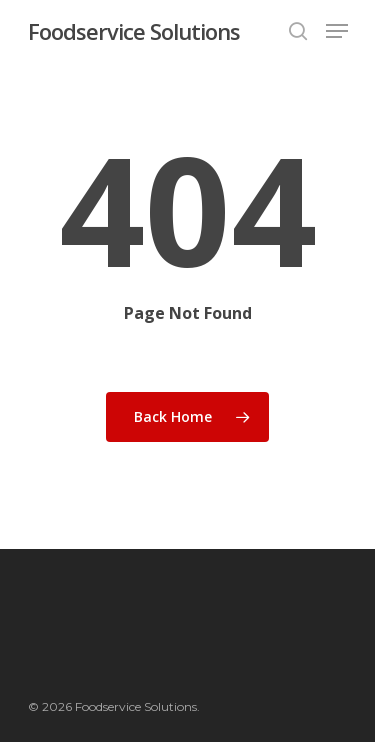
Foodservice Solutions (134, 31)
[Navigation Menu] (337, 31)
